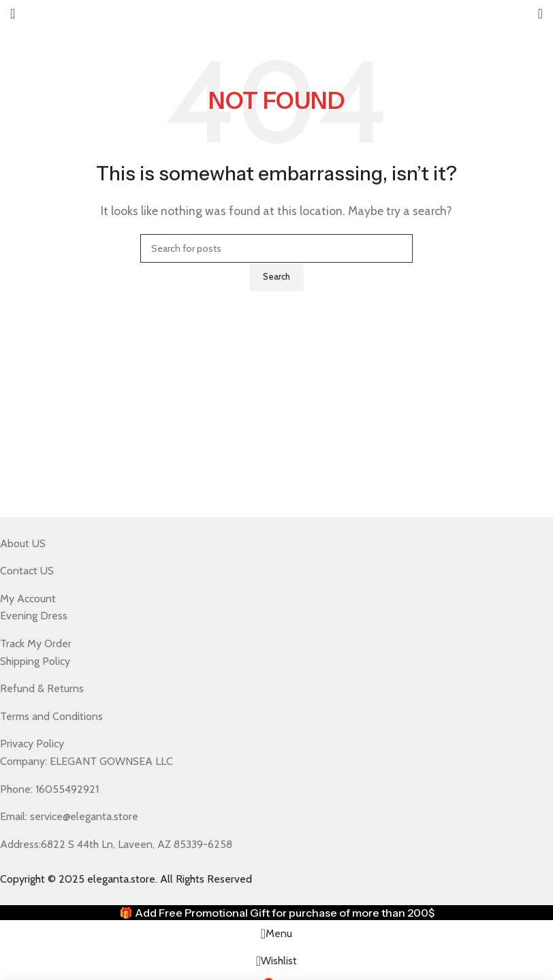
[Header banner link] (276, 490)
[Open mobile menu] (13, 14)
